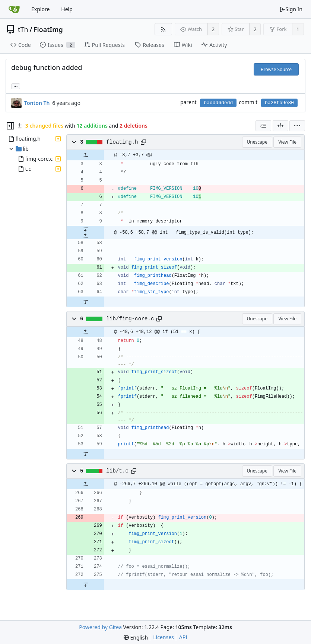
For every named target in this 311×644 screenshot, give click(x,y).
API (183, 637)
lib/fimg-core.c (130, 319)
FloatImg (48, 29)
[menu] (297, 126)
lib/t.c (117, 471)
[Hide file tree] (10, 126)
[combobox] (263, 126)
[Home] (14, 9)
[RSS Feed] (163, 29)
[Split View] (280, 126)
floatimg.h (122, 142)
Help (67, 9)
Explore (40, 9)
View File (287, 142)
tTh (23, 29)
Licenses (164, 637)
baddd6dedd (218, 103)
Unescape (257, 142)
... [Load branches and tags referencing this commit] (16, 86)
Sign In (291, 9)
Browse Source (276, 69)
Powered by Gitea (100, 627)
